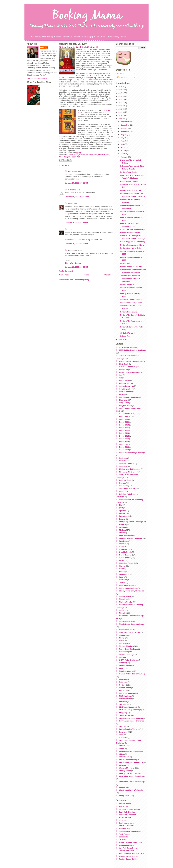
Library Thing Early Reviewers (132, 591)
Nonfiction (123, 652)
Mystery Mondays (126, 646)
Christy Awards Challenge (130, 469)
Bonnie (70, 204)
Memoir (122, 613)
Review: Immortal (127, 284)
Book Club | (68, 37)
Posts (121, 74)
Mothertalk (124, 635)
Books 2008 (124, 419)
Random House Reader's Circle (132, 853)
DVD (121, 508)
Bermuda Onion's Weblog (129, 809)
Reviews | (58, 37)
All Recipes (123, 806)
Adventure (123, 370)
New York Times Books (128, 848)
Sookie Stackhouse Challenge (132, 718)
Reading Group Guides (128, 859)
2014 (121, 103)
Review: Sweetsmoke (129, 312)
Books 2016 (124, 442)
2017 (121, 93)
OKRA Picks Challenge (129, 660)
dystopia (123, 511)
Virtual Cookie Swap (128, 760)
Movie (122, 638)
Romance (123, 690)
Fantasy (122, 524)
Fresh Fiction (124, 834)
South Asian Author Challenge (132, 721)
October (124, 128)
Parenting (123, 663)
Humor (122, 572)
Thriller (122, 746)
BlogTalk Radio (125, 406)
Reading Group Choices (129, 856)
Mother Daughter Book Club (130, 842)
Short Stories (125, 715)
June (123, 141)
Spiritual (123, 726)
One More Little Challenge (131, 299)
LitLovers (123, 840)
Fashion (123, 527)
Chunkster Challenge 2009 (131, 303)
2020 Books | (48, 37)
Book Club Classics (127, 812)
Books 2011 (124, 428)
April (123, 147)
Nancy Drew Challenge (129, 649)
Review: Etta (125, 263)
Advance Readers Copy (129, 367)
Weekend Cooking (127, 768)
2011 (121, 112)
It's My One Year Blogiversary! (133, 229)
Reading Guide (125, 671)
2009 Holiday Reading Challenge (133, 350)
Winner (122, 787)
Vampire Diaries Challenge (130, 751)
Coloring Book (125, 480)
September (125, 131)
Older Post (109, 275)
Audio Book (124, 381)
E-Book (122, 513)
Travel (122, 749)
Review (122, 685)
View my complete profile (37, 78)
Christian (123, 466)
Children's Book (72, 155)
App (121, 375)
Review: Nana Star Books (131, 190)
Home (124, 37)
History (122, 566)
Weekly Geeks (125, 771)
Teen (121, 735)
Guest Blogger (125, 555)
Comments (123, 78)
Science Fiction (126, 699)
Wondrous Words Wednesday (131, 790)
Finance (122, 533)
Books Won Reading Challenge (132, 453)
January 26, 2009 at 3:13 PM (76, 223)
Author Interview (126, 386)
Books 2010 (124, 425)
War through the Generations (131, 762)
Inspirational (124, 574)
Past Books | (36, 37)
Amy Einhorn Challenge (129, 372)
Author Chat (124, 383)
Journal (122, 583)
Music (122, 641)
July (123, 138)
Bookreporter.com (126, 823)
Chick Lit (123, 461)
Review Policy (125, 688)
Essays (122, 519)
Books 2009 (124, 422)
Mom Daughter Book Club (70, 157)
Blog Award (124, 403)
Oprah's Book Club (126, 851)
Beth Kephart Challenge (129, 397)
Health (122, 560)
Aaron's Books (125, 804)
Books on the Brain (127, 826)
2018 (121, 90)
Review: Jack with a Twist (131, 248)
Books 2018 (124, 447)
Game (122, 547)
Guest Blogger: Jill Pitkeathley (133, 242)
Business (123, 458)
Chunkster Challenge (128, 472)
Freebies (123, 544)
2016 (121, 96)
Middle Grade (104, 155)
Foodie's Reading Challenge (131, 538)
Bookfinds (123, 820)
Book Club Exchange (128, 414)
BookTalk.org (124, 829)
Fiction (82, 155)
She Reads (124, 704)
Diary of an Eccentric (74, 263)
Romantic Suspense (127, 693)
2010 (121, 115)
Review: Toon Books (129, 172)
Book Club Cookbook (127, 815)
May (122, 144)
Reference (123, 682)
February (124, 154)
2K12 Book (124, 364)
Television (123, 738)
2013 (121, 106)
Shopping (123, 713)
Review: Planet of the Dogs (131, 266)
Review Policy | (114, 37)
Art (120, 378)
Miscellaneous (125, 630)
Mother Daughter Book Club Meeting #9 (79, 47)
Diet (121, 505)
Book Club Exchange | (84, 37)
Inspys (122, 577)
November (125, 125)
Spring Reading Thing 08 (129, 729)
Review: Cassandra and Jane (132, 245)
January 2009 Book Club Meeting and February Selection (130, 278)
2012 (121, 109)
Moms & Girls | (100, 37)
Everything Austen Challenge (131, 522)
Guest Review (92, 155)
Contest (122, 483)
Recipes (123, 679)
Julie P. (45, 47)
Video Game (124, 757)
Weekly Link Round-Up (129, 773)
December (125, 122)
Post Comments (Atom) (79, 280)
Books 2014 (124, 436)
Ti (68, 229)
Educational (124, 516)
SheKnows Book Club (128, 707)
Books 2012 (124, 430)
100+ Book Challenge (128, 347)
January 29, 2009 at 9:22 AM (76, 267)
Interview (123, 580)
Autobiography (125, 389)
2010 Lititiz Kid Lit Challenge (131, 361)
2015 (121, 99)
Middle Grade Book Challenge (131, 624)
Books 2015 (124, 439)
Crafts (122, 491)
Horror (122, 569)
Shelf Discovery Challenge (130, 710)
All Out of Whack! (127, 333)
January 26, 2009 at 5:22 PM (76, 244)
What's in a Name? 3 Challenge (132, 776)
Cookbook (123, 486)
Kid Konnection (126, 585)
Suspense (123, 732)
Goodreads (123, 837)
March (123, 151)
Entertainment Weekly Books (131, 831)
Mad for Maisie (125, 596)
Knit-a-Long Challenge (128, 588)
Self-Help (123, 702)
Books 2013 (124, 433)
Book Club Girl (125, 818)
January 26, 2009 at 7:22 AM (76, 183)
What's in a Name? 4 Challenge (132, 782)
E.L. (89, 78)
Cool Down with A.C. (128, 489)
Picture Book (125, 666)
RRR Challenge (125, 696)
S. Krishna (72, 190)
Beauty (122, 394)
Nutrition (123, 657)
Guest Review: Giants (129, 181)
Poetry (122, 668)
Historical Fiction (126, 563)
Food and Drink (126, 536)
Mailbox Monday (126, 602)
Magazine (123, 599)
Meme (122, 610)
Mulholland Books (126, 845)
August (124, 135)
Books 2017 (124, 444)
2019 (121, 87)
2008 (121, 339)
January (124, 157)
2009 (121, 119)
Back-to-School (126, 392)
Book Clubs (124, 416)
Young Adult (124, 796)
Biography (123, 400)
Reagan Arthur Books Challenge (132, 674)
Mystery (122, 643)
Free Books (124, 541)
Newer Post (64, 275)
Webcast (123, 765)
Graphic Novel (125, 552)
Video (122, 754)
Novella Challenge (127, 655)
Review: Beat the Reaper (130, 233)
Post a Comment (66, 271)
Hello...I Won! (126, 336)
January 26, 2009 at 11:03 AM (77, 197)
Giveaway (123, 549)
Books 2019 (124, 450)
